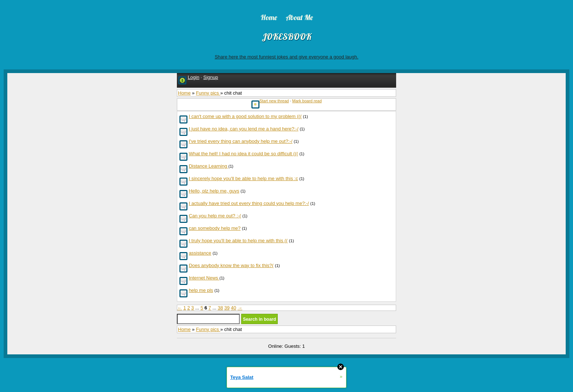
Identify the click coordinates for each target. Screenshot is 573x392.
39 (227, 308)
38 (220, 308)
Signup (210, 77)
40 (234, 308)
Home (184, 93)
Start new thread (274, 101)
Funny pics (208, 93)
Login (194, 77)
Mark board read (307, 101)
